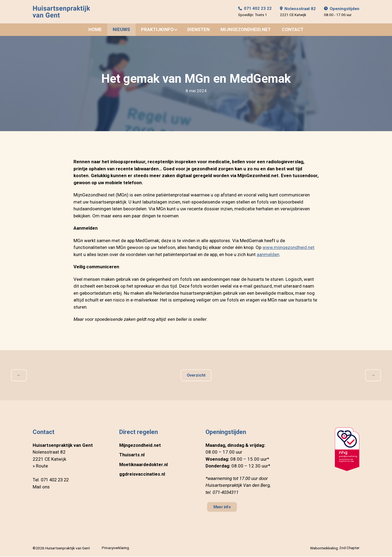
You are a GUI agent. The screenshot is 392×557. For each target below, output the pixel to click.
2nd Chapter (349, 549)
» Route (40, 466)
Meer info (223, 508)
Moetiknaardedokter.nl (144, 465)
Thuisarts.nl (132, 455)
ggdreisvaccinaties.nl (142, 475)
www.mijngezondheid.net (289, 248)
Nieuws (121, 30)
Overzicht (196, 376)
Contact (293, 30)
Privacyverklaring (116, 549)
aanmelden (268, 255)
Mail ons (41, 487)
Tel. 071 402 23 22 (52, 480)
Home (95, 30)
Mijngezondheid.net (246, 30)
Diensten (198, 30)
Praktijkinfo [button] (157, 30)
